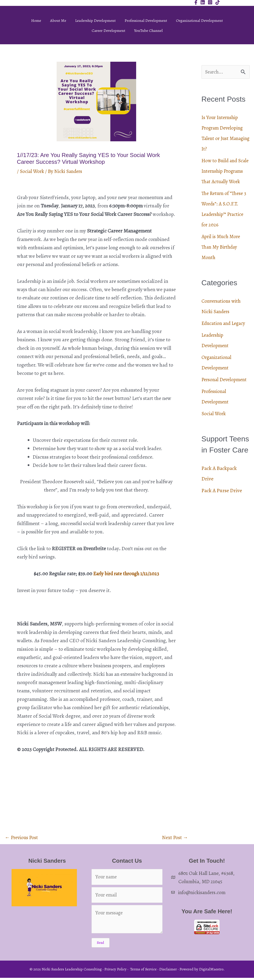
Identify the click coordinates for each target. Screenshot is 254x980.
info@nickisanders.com (203, 893)
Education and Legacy (225, 334)
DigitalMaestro (211, 971)
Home (36, 20)
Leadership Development (95, 20)
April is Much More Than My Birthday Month (222, 258)
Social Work (33, 171)
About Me (58, 20)
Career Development (108, 31)
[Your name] (127, 878)
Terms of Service (143, 971)
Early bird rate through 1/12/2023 (126, 574)
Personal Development (225, 390)
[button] (101, 945)
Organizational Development (199, 20)
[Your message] (127, 922)
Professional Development (146, 20)
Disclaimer (168, 971)
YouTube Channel (148, 31)
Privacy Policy (115, 971)
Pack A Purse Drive (222, 501)
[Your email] (127, 897)
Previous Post (22, 838)
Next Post (175, 838)
